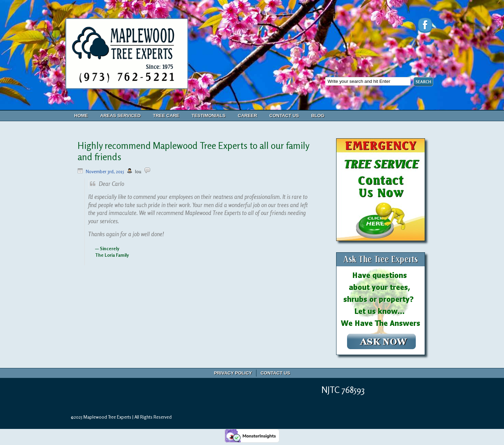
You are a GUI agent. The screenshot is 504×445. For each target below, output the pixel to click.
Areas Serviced (120, 116)
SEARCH (423, 82)
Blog (318, 116)
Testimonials (208, 116)
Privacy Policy (233, 373)
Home (81, 116)
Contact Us (284, 116)
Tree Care (166, 116)
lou (138, 171)
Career (248, 116)
